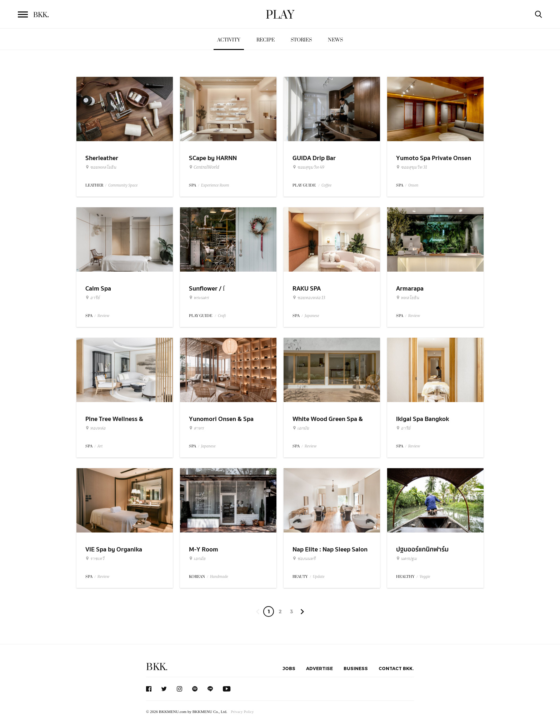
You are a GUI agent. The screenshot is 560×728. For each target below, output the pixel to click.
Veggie (425, 577)
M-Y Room (204, 549)
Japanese (312, 316)
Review (103, 316)
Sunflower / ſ (207, 289)
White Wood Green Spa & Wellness (328, 424)
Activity (229, 40)
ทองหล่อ (95, 428)
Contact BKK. (396, 668)
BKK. (157, 667)
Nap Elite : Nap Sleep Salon (330, 549)
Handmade (219, 577)
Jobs (289, 668)
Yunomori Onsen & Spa (221, 419)
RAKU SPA (307, 289)
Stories (301, 40)
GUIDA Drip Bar (314, 158)
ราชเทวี (95, 559)
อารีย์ (92, 298)
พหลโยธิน (407, 298)
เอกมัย (301, 428)
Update (319, 577)
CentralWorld (204, 167)
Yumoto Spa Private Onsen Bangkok (434, 163)
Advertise (319, 668)
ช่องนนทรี (304, 559)
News (335, 40)
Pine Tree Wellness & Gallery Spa (114, 424)
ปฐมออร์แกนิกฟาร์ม (422, 549)
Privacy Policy (242, 712)
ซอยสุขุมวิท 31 (412, 167)
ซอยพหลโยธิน (101, 167)
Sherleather (102, 158)
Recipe (266, 40)
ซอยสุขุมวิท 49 (308, 167)
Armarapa (410, 289)
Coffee (326, 185)
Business (356, 668)
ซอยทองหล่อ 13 (309, 298)
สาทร (196, 428)
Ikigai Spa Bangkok (422, 419)
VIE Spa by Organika (114, 549)
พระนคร (199, 298)
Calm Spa (98, 289)
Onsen (413, 185)
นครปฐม (406, 559)
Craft (222, 316)
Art (100, 446)
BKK (41, 15)
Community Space (123, 185)
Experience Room (215, 185)
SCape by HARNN (213, 158)
